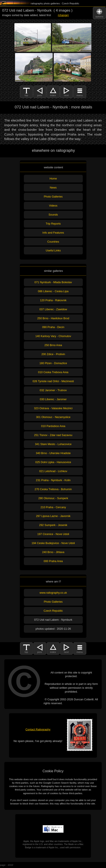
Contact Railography (38, 729)
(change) (63, 15)
